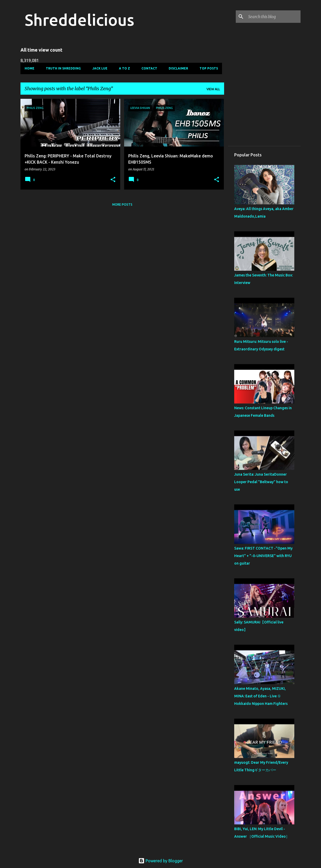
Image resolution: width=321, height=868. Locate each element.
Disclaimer (178, 68)
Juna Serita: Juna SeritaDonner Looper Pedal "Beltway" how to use (261, 482)
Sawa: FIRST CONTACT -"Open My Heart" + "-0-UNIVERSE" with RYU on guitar (263, 556)
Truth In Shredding (63, 68)
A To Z (124, 68)
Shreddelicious (79, 20)
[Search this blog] (273, 17)
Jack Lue (100, 68)
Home (30, 68)
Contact (149, 68)
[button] (113, 180)
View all (213, 89)
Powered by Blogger (161, 861)
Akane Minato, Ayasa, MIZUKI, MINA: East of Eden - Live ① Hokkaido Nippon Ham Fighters (261, 696)
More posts (122, 204)
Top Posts (209, 68)
